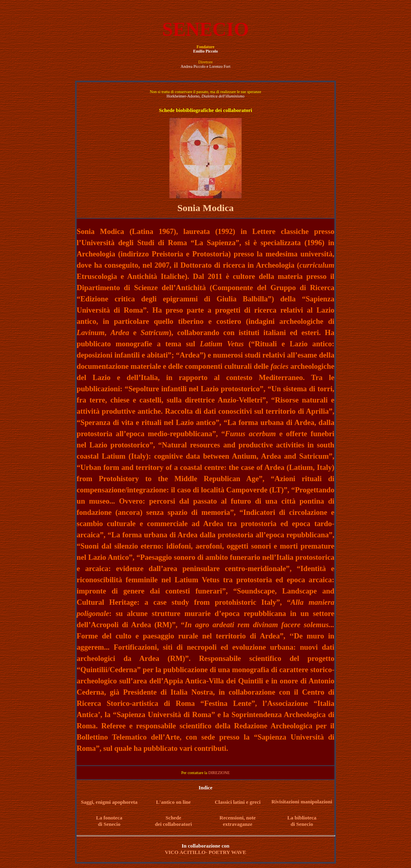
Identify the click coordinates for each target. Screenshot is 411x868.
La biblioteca (302, 818)
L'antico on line (174, 802)
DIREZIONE (219, 773)
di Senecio (109, 824)
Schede (174, 818)
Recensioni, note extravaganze (238, 821)
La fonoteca (109, 818)
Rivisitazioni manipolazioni (302, 802)
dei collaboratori (173, 824)
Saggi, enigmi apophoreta (109, 802)
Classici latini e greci (238, 802)
